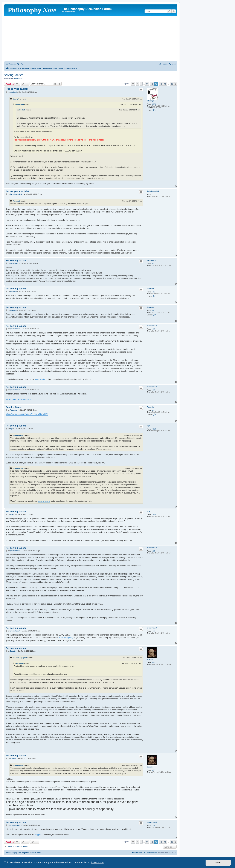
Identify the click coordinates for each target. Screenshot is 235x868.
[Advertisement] (91, 39)
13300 (154, 104)
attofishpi (150, 101)
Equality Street (14, 407)
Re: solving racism (17, 89)
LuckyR (16, 99)
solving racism (14, 75)
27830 (154, 429)
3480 (153, 292)
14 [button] (161, 84)
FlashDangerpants (20, 658)
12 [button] (152, 84)
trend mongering (66, 638)
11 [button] (147, 84)
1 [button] (141, 84)
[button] (133, 84)
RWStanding (151, 260)
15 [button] (165, 84)
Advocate (17, 201)
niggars (38, 835)
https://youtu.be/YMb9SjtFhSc (19, 399)
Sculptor (150, 659)
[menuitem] (20, 64)
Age (148, 426)
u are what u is (41, 379)
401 (153, 264)
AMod (16, 78)
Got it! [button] (218, 863)
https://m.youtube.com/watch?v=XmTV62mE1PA (27, 414)
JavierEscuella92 (153, 191)
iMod (21, 78)
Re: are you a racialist (17, 191)
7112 (153, 329)
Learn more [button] (97, 863)
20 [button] (172, 84)
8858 (153, 663)
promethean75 (152, 326)
